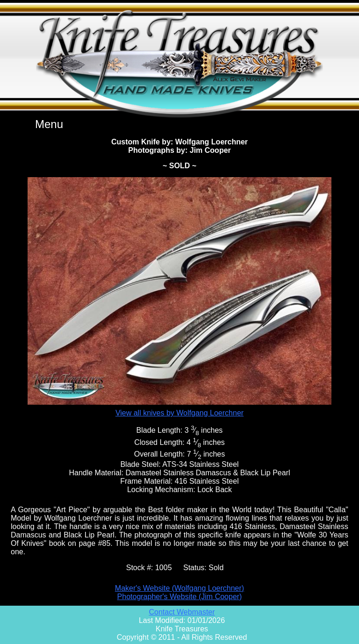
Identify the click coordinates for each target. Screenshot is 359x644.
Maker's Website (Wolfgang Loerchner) (179, 588)
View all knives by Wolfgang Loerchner (179, 413)
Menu (49, 124)
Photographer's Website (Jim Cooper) (180, 597)
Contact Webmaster (182, 612)
